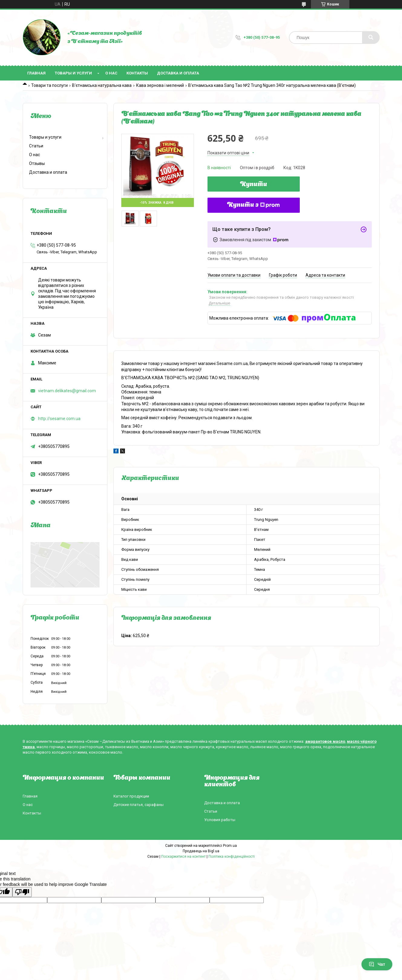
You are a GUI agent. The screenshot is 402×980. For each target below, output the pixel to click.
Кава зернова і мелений (160, 85)
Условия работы (220, 820)
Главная (36, 73)
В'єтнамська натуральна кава (102, 85)
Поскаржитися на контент (183, 857)
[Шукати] (371, 38)
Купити (254, 185)
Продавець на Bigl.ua (201, 851)
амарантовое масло (325, 741)
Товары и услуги (73, 73)
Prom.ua (230, 846)
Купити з (253, 205)
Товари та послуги (49, 85)
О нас (111, 73)
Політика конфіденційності (232, 857)
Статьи (36, 146)
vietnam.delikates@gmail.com (67, 391)
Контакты (137, 73)
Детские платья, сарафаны (139, 805)
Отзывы (37, 163)
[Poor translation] (22, 892)
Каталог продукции (131, 796)
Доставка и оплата (178, 73)
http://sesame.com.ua (59, 419)
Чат (377, 964)
